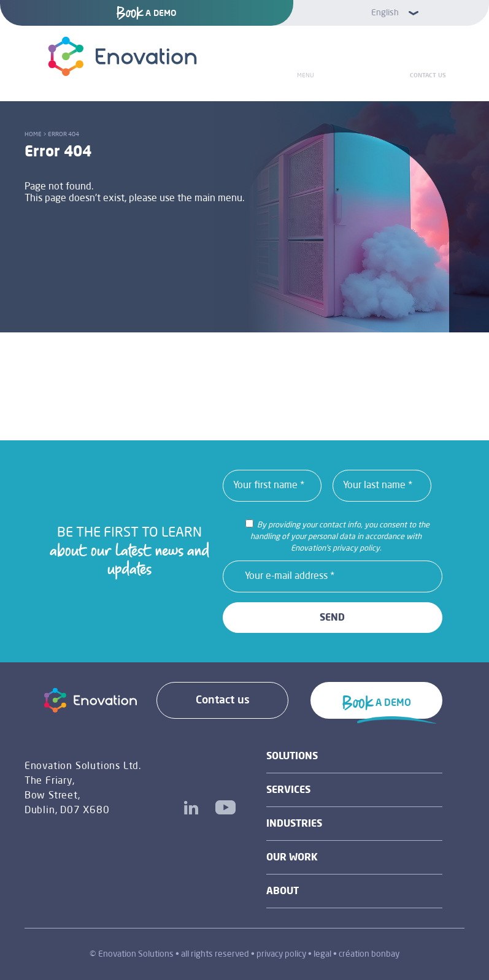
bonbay (385, 954)
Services (288, 791)
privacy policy (281, 954)
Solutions (292, 757)
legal (322, 954)
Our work (292, 858)
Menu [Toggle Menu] (306, 75)
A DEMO (147, 13)
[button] (391, 13)
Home (33, 134)
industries (294, 824)
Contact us (428, 75)
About (283, 892)
